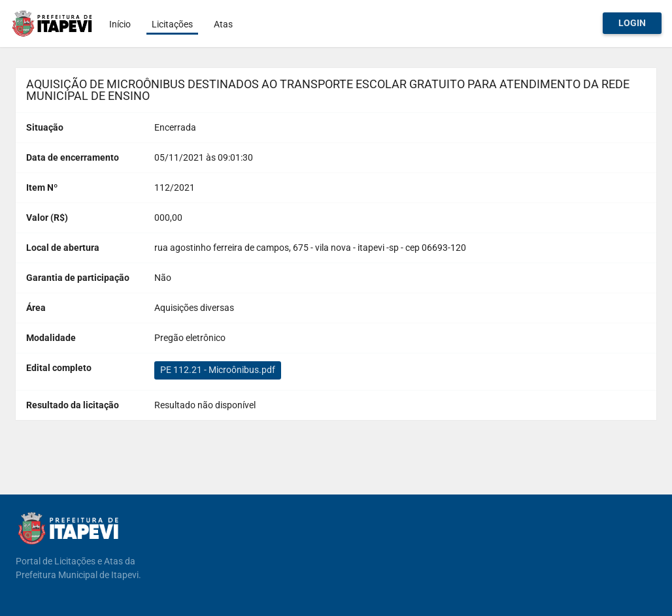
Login (632, 23)
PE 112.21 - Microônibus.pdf (218, 370)
